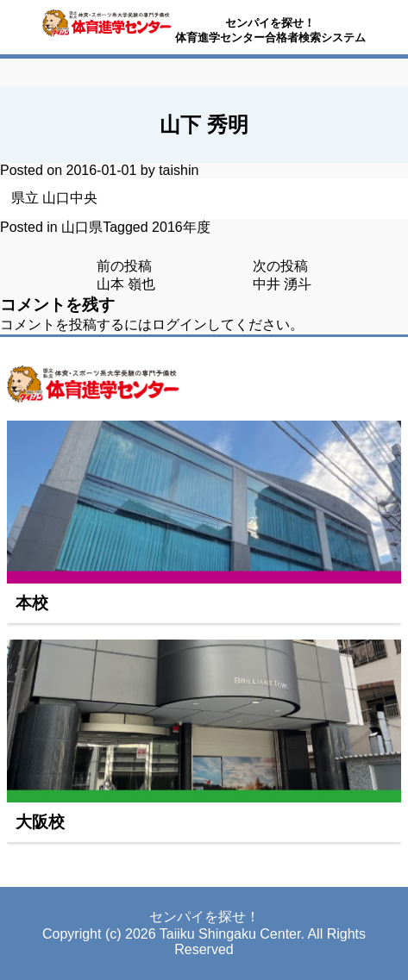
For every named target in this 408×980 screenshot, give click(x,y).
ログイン (179, 325)
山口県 (82, 227)
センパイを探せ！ (270, 23)
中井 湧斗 (282, 284)
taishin (179, 170)
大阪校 (40, 822)
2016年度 (181, 227)
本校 (32, 603)
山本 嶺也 (126, 284)
